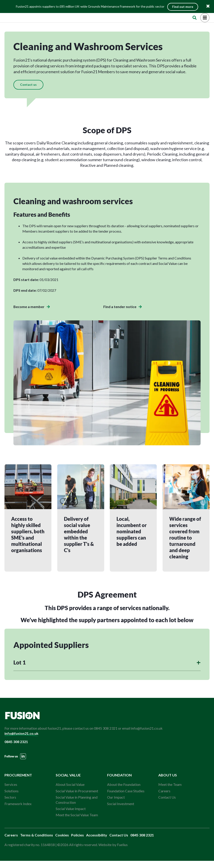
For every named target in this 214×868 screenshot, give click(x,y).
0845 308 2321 (16, 749)
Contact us (28, 91)
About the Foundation (124, 792)
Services (11, 792)
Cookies (62, 842)
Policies (77, 842)
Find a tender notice (123, 313)
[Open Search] (195, 21)
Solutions (12, 798)
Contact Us (167, 804)
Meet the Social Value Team (77, 822)
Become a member (32, 313)
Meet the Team (170, 792)
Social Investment (121, 811)
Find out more (184, 6)
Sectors (10, 804)
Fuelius (122, 852)
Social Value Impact (71, 816)
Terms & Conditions (37, 842)
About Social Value (70, 792)
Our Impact (116, 804)
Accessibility (97, 842)
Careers (164, 798)
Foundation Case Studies (126, 798)
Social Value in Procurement (77, 798)
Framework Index (18, 811)
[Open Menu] (205, 21)
